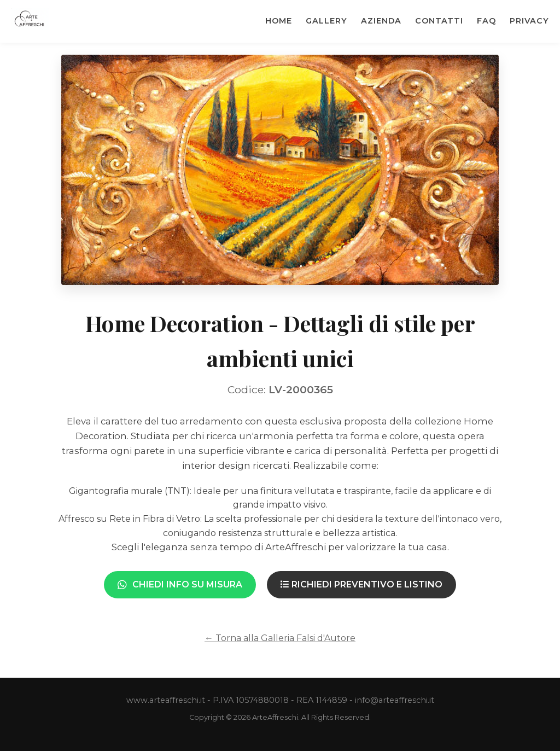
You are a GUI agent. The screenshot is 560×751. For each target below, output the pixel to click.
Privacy (529, 21)
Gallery (326, 21)
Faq (486, 21)
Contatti (439, 21)
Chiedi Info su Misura (180, 584)
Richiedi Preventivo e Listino (361, 584)
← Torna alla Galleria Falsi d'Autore (280, 638)
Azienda (381, 21)
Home (279, 21)
